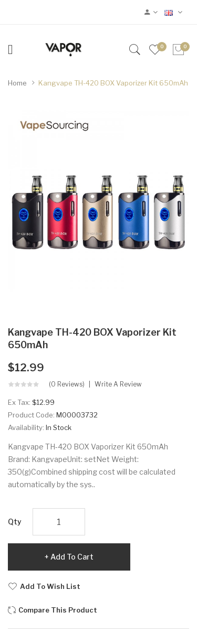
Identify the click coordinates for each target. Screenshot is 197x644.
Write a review (118, 384)
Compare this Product (58, 610)
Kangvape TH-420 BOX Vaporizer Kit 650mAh (113, 83)
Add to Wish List (50, 586)
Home (17, 83)
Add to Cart (72, 557)
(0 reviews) (67, 384)
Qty (15, 522)
